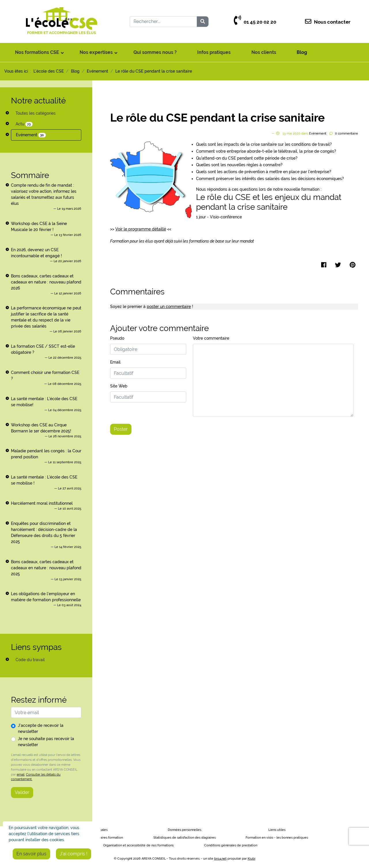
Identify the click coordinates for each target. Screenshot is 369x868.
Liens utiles (277, 830)
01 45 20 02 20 (255, 22)
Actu (24, 124)
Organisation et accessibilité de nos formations (138, 845)
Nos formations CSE (37, 52)
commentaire (347, 134)
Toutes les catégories (36, 113)
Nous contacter (328, 22)
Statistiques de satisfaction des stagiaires (184, 838)
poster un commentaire (169, 307)
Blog (302, 52)
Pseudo (117, 338)
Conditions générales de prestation (231, 845)
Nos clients (264, 52)
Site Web (119, 386)
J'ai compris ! (74, 854)
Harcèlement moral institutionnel (42, 503)
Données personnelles (184, 830)
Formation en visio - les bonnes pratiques (277, 838)
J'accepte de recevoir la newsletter (41, 728)
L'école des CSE (49, 71)
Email (115, 362)
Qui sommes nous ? (155, 52)
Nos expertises (96, 52)
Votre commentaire (211, 338)
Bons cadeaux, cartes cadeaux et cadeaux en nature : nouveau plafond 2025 (46, 568)
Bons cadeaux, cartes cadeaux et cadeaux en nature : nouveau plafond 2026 (46, 282)
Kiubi (252, 859)
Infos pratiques (214, 52)
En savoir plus (31, 854)
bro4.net (220, 859)
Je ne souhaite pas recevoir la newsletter (46, 742)
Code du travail (30, 660)
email (21, 774)
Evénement (31, 135)
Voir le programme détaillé (141, 229)
